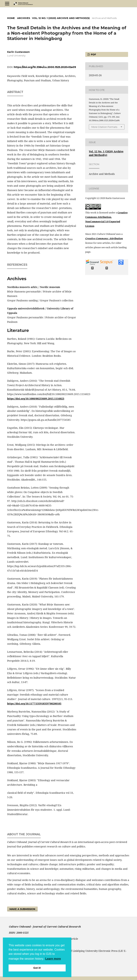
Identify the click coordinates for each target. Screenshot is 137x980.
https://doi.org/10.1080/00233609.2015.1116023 (36, 399)
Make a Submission (22, 909)
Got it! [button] (37, 968)
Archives (24, 18)
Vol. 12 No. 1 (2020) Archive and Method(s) (61, 18)
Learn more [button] (53, 959)
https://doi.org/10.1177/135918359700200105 (34, 704)
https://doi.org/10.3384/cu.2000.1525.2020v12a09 (45, 67)
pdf (93, 54)
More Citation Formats (104, 127)
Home (11, 18)
